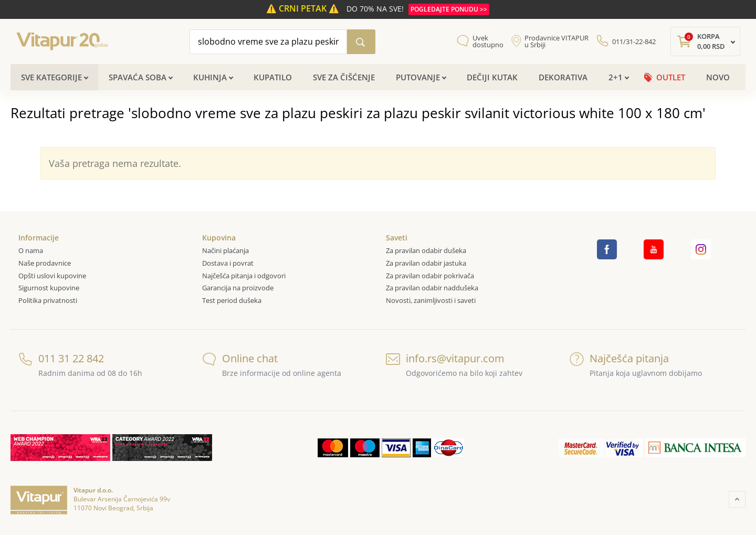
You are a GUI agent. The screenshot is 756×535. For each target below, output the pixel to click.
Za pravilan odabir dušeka (426, 250)
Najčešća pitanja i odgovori (244, 276)
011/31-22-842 (634, 41)
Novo (718, 77)
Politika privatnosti (48, 300)
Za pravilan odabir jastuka (426, 263)
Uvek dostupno (488, 41)
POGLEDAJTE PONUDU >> (449, 9)
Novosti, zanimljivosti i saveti (431, 300)
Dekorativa (563, 77)
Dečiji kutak (492, 77)
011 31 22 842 (61, 358)
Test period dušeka (232, 300)
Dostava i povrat (228, 263)
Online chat (240, 358)
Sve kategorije (51, 77)
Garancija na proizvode (238, 288)
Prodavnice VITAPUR (556, 41)
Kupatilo (273, 77)
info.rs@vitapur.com (445, 358)
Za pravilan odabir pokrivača (430, 276)
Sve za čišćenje (344, 77)
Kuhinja (210, 77)
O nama (31, 250)
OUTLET (671, 77)
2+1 (616, 77)
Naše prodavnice (45, 263)
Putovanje (418, 77)
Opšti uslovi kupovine (52, 276)
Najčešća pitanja (619, 358)
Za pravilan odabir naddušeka (432, 288)
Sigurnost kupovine (49, 288)
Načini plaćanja (225, 250)
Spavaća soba (138, 77)
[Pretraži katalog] (361, 42)
